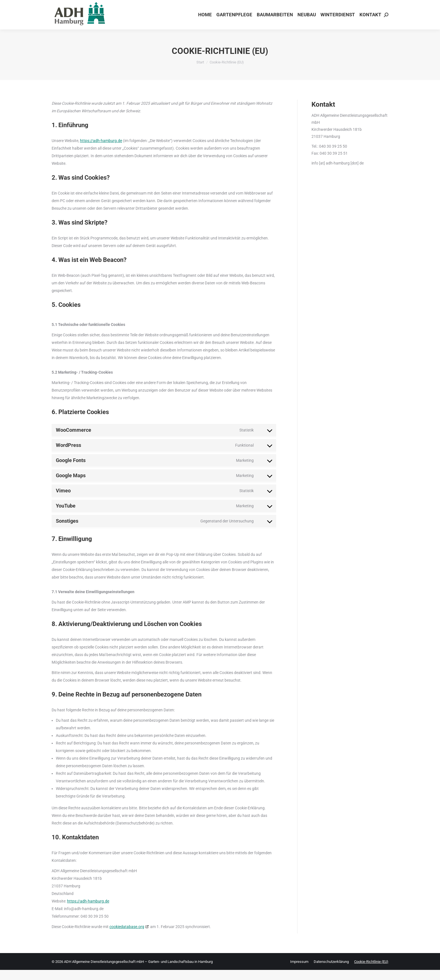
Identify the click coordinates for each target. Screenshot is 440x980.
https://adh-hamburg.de (101, 151)
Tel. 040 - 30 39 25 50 (372, 5)
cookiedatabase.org (127, 937)
